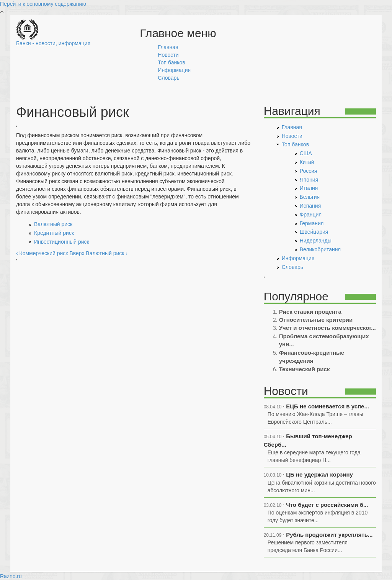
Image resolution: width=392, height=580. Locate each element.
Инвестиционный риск (62, 242)
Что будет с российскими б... (327, 505)
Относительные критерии (316, 320)
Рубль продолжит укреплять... (329, 535)
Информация (174, 70)
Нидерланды (316, 241)
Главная (168, 47)
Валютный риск (53, 224)
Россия (309, 171)
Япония (309, 180)
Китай (307, 162)
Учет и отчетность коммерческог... (327, 328)
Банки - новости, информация (53, 43)
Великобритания (320, 249)
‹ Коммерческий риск (42, 253)
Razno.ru (11, 576)
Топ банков (171, 62)
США (306, 153)
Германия (312, 223)
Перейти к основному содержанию (43, 4)
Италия (309, 188)
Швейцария (314, 232)
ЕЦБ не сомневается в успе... (327, 406)
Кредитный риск (54, 233)
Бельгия (310, 197)
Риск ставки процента (310, 312)
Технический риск (305, 369)
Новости (168, 55)
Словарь (168, 78)
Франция (311, 215)
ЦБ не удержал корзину (319, 474)
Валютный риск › (107, 253)
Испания (310, 206)
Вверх (77, 253)
